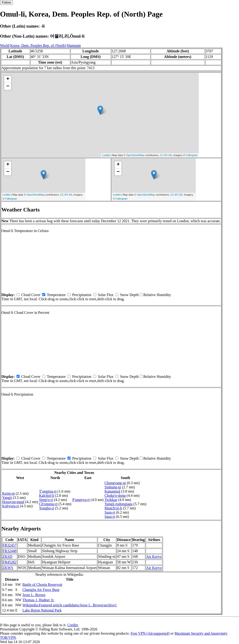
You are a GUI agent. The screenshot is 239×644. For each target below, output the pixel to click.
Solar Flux (106, 295)
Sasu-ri (110, 512)
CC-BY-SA (166, 155)
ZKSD (7, 556)
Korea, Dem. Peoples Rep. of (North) (38, 45)
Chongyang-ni (115, 483)
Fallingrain (192, 155)
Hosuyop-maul (13, 502)
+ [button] (8, 79)
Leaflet (106, 155)
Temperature (56, 295)
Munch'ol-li (113, 508)
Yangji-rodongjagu (119, 504)
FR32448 (10, 551)
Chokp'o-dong (115, 496)
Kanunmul (112, 491)
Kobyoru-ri (11, 506)
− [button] (8, 86)
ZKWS (8, 568)
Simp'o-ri (46, 500)
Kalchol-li (47, 496)
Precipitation (82, 295)
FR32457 (10, 545)
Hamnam (74, 45)
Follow (6, 2)
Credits (73, 625)
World (5, 45)
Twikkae (111, 500)
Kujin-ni (8, 493)
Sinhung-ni (113, 487)
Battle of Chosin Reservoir (42, 585)
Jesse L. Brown (34, 595)
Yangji (7, 498)
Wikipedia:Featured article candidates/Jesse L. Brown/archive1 (70, 605)
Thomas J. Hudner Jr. (38, 600)
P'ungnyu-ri (81, 500)
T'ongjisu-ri (48, 491)
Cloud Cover (31, 295)
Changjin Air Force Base (41, 590)
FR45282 (10, 562)
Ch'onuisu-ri (48, 504)
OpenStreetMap (135, 155)
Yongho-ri (47, 508)
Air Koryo (154, 556)
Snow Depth (129, 295)
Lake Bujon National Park (42, 610)
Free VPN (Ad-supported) (150, 633)
